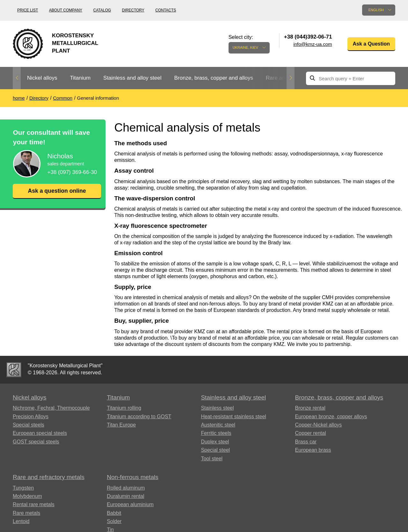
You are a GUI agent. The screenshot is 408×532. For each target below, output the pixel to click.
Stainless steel (217, 408)
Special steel (215, 450)
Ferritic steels (216, 433)
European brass (313, 450)
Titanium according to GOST (139, 417)
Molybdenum (27, 496)
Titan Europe (121, 425)
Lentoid (21, 521)
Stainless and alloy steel (132, 78)
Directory (133, 10)
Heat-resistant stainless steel (233, 417)
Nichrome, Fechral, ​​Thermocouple (51, 408)
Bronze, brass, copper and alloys (214, 78)
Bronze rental (310, 408)
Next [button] (291, 78)
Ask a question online (57, 191)
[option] (42, 78)
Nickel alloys (42, 78)
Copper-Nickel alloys (319, 425)
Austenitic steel (218, 425)
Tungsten (23, 488)
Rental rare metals (34, 504)
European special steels (40, 433)
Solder (114, 521)
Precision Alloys (31, 417)
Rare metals (26, 513)
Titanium (80, 78)
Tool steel (212, 459)
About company (66, 10)
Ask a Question (371, 44)
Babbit (114, 513)
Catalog (102, 10)
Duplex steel (215, 442)
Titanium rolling (124, 408)
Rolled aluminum (126, 488)
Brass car (306, 442)
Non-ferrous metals (133, 477)
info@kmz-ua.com (313, 44)
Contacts (166, 10)
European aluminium (130, 504)
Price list (28, 10)
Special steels (29, 425)
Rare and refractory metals (49, 477)
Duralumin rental (125, 496)
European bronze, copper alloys (331, 417)
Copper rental (311, 433)
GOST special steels (36, 442)
